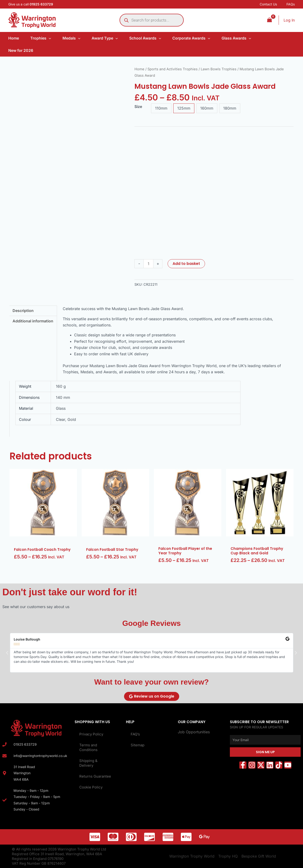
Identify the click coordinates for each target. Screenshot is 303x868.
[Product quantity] (148, 264)
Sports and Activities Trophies (173, 69)
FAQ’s (135, 734)
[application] (49, 38)
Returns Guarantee (95, 776)
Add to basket (186, 264)
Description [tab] (23, 311)
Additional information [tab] (33, 321)
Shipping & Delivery (88, 763)
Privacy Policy (91, 734)
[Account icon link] (289, 20)
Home (139, 69)
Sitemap (138, 745)
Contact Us (268, 4)
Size (138, 107)
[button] (7, 653)
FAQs (291, 4)
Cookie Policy (91, 787)
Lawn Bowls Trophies (219, 69)
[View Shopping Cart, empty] (269, 20)
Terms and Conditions (88, 747)
